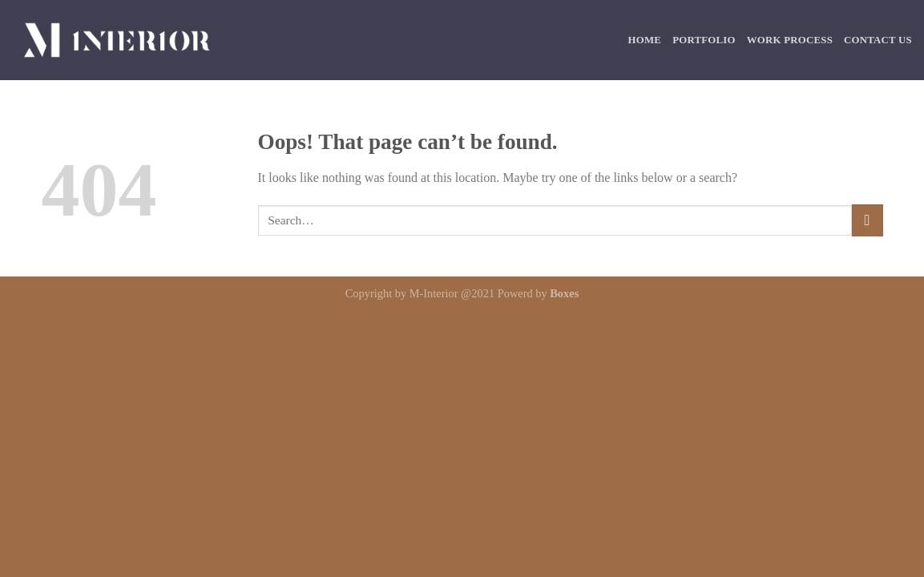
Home (645, 40)
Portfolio (704, 40)
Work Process (790, 40)
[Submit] (868, 220)
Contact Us (878, 40)
